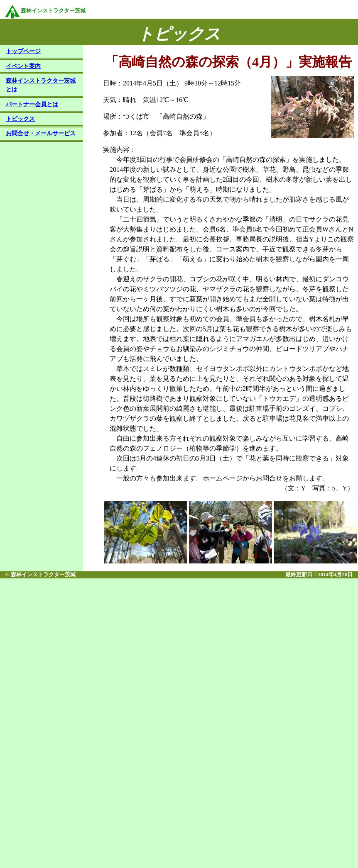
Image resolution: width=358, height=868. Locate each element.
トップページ (23, 52)
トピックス (20, 119)
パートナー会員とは (32, 105)
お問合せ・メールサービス (41, 134)
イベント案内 (23, 67)
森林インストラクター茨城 (45, 11)
